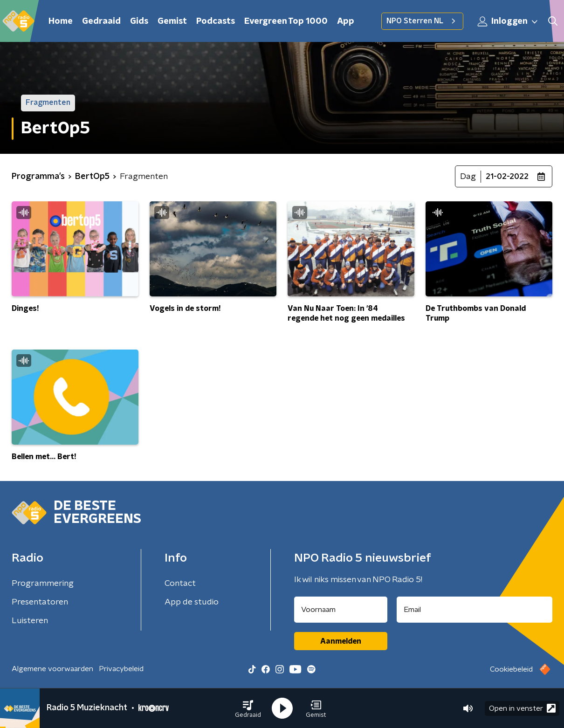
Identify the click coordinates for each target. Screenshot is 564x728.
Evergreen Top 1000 (286, 21)
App (346, 21)
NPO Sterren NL (422, 21)
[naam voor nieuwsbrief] (341, 610)
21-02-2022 (507, 177)
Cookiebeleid (511, 669)
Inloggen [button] (508, 21)
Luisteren (30, 621)
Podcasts (216, 21)
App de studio (192, 602)
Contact (180, 584)
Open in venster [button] (522, 708)
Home (61, 21)
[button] (248, 708)
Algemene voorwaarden (52, 669)
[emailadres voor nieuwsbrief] (475, 610)
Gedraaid (101, 21)
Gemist (172, 21)
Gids (139, 21)
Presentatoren (40, 602)
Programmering (43, 584)
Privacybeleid (121, 669)
